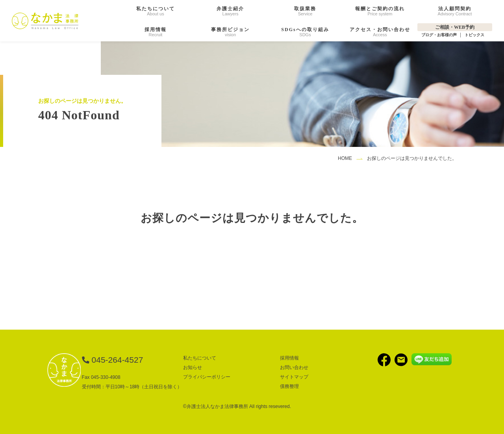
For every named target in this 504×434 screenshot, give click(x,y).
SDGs (305, 32)
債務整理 (289, 386)
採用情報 (289, 358)
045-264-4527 (118, 360)
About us (156, 11)
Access (380, 32)
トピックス (474, 35)
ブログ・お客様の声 (439, 35)
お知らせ (193, 367)
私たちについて (200, 358)
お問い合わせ (294, 367)
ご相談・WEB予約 (455, 27)
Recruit (156, 32)
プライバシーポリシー (207, 377)
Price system (380, 11)
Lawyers (230, 11)
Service (305, 11)
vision (230, 32)
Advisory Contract (455, 11)
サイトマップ (294, 377)
